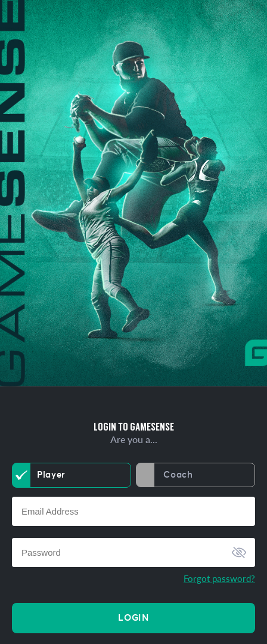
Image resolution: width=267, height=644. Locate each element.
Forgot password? (219, 578)
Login (133, 618)
